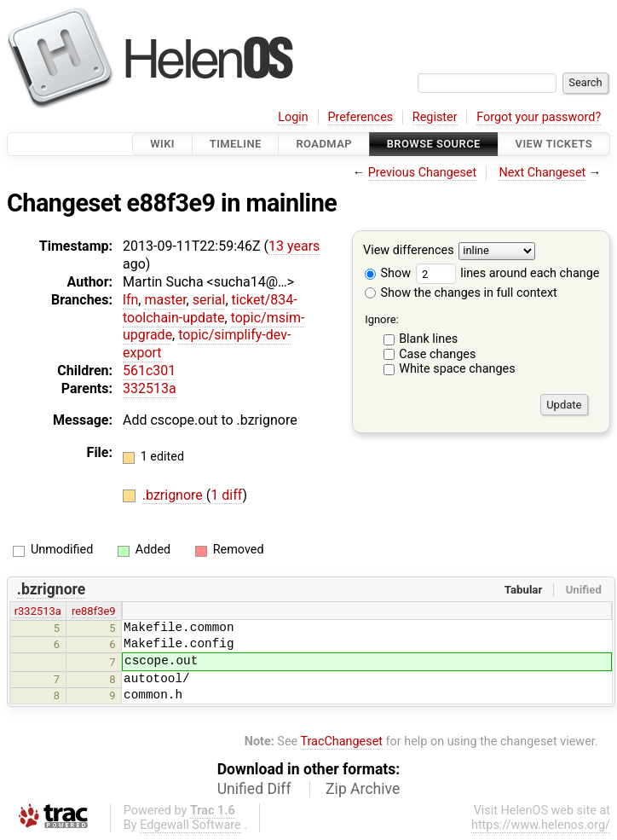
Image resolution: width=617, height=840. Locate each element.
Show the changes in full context (461, 293)
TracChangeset (341, 742)
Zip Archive (363, 789)
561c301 (149, 371)
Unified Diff (254, 789)
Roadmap (324, 144)
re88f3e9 (94, 611)
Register (435, 117)
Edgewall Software (190, 825)
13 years (294, 246)
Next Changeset (542, 173)
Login (293, 117)
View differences (409, 251)
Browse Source (434, 144)
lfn (130, 300)
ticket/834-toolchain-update (210, 309)
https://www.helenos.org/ (541, 825)
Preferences (360, 117)
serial (209, 300)
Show (388, 273)
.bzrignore (174, 495)
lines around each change (508, 273)
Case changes (437, 354)
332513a (150, 388)
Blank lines (428, 339)
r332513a (38, 611)
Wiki (162, 144)
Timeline (236, 144)
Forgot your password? (539, 117)
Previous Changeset (423, 173)
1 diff (226, 495)
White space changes (457, 369)
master (165, 300)
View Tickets (554, 144)
